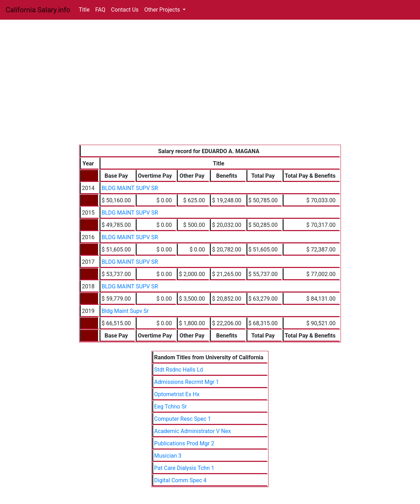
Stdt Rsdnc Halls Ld (179, 370)
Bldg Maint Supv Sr (125, 311)
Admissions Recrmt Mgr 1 (187, 382)
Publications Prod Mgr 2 (184, 443)
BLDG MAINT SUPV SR (130, 188)
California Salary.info (38, 10)
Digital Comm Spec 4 (180, 480)
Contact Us (125, 10)
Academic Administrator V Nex (193, 431)
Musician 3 (168, 456)
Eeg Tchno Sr (171, 407)
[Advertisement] (210, 92)
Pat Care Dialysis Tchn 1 (184, 468)
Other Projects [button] (163, 10)
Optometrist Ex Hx (177, 394)
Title (84, 10)
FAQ (100, 10)
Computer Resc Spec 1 (183, 419)
